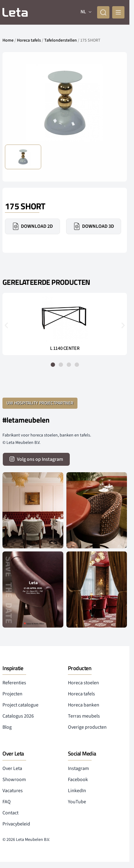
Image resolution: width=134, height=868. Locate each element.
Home (8, 40)
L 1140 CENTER (65, 348)
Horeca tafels (29, 40)
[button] (6, 325)
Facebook (78, 780)
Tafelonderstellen (61, 40)
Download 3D (94, 226)
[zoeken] (103, 12)
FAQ (7, 802)
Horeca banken (84, 705)
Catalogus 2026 (18, 716)
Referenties (14, 683)
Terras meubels (84, 716)
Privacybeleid (16, 824)
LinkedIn (77, 791)
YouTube (77, 802)
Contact (10, 813)
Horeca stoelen (83, 683)
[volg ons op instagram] (36, 459)
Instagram (78, 768)
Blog (7, 727)
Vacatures (13, 791)
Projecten (12, 694)
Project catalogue (20, 705)
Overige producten (87, 727)
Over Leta (12, 768)
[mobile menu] (118, 12)
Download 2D (32, 226)
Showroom (14, 780)
